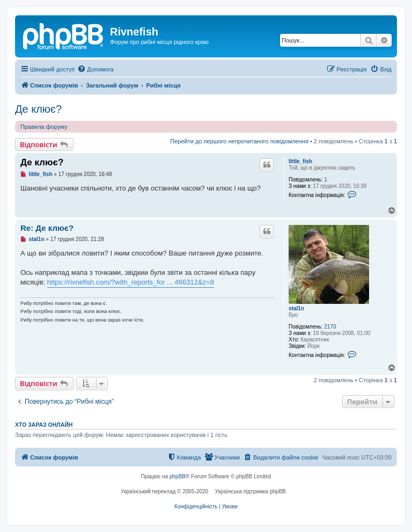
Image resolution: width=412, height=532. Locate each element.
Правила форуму (44, 127)
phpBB (178, 476)
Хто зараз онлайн (44, 425)
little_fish (300, 161)
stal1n (296, 308)
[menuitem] (95, 69)
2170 (330, 327)
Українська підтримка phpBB (251, 491)
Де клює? (38, 109)
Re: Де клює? (47, 228)
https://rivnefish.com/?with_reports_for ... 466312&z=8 (131, 282)
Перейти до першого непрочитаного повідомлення (239, 141)
